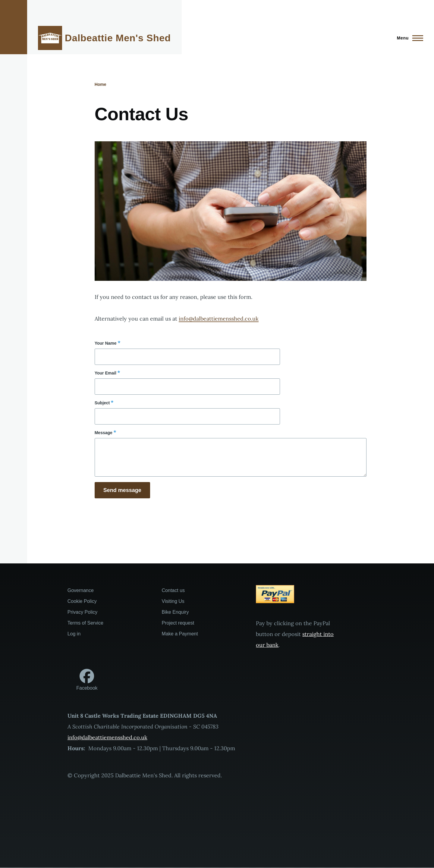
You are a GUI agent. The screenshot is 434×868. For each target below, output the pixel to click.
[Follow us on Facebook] (87, 680)
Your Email (105, 373)
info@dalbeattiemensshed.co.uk (219, 319)
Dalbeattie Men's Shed (118, 38)
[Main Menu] (408, 38)
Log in (74, 634)
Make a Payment (180, 634)
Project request (178, 623)
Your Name (106, 343)
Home (101, 84)
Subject (102, 403)
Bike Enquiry (175, 612)
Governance (81, 590)
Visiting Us (173, 601)
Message (104, 433)
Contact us (173, 590)
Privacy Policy (83, 612)
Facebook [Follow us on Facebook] (87, 688)
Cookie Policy (82, 601)
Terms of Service (85, 623)
